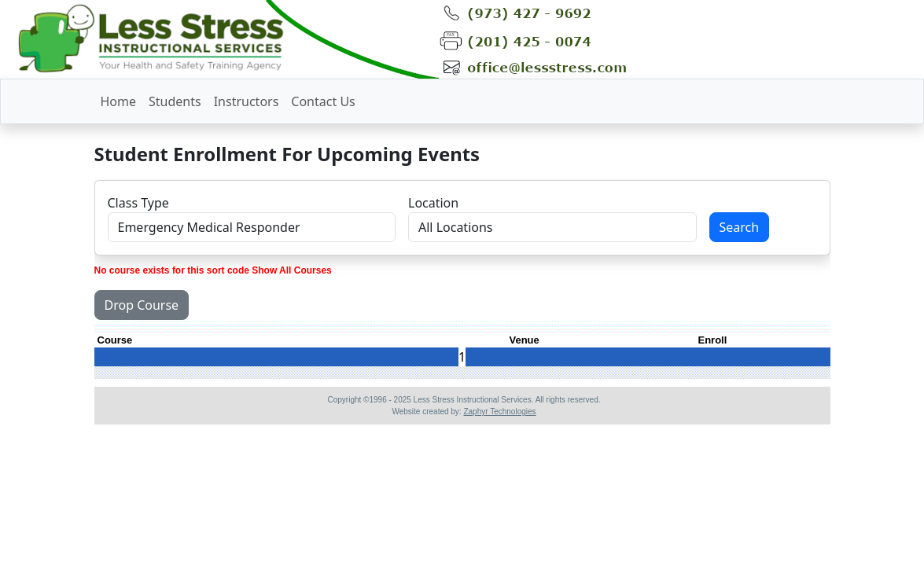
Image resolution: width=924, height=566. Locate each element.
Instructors (247, 101)
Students (175, 101)
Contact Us (323, 101)
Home (119, 101)
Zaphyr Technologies (499, 412)
